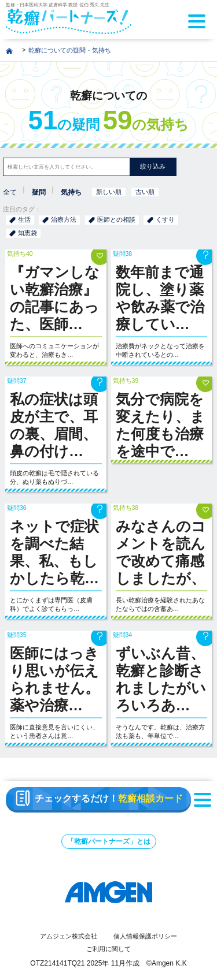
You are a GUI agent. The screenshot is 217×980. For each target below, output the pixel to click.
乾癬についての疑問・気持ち (70, 50)
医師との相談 (116, 219)
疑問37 (17, 381)
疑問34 (123, 635)
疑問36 (17, 508)
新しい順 (109, 192)
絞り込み (153, 166)
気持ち (71, 192)
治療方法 (64, 219)
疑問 (39, 192)
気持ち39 (126, 381)
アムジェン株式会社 (69, 936)
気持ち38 (126, 508)
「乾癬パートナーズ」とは (109, 841)
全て (10, 192)
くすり (165, 219)
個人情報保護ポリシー (145, 936)
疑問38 (123, 254)
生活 (24, 219)
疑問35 (17, 635)
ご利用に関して (108, 949)
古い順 (145, 192)
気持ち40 (20, 254)
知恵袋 (27, 233)
